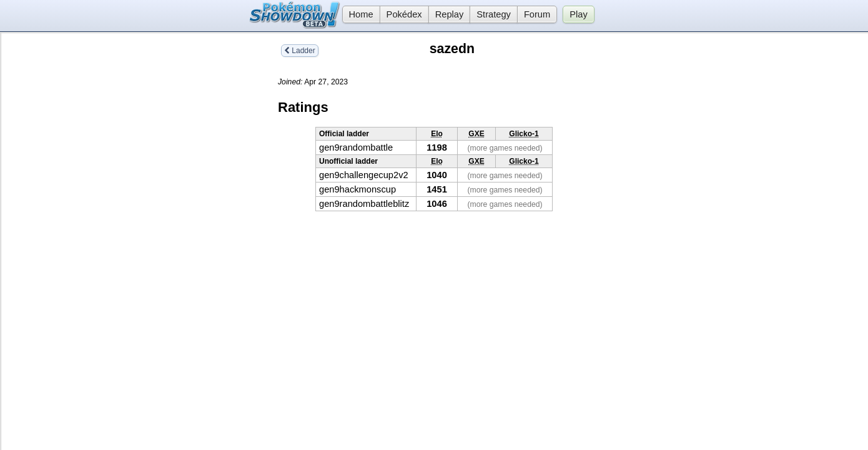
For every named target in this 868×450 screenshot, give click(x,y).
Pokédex (404, 14)
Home (358, 14)
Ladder (300, 51)
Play (579, 14)
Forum (537, 14)
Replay (450, 14)
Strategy (494, 14)
